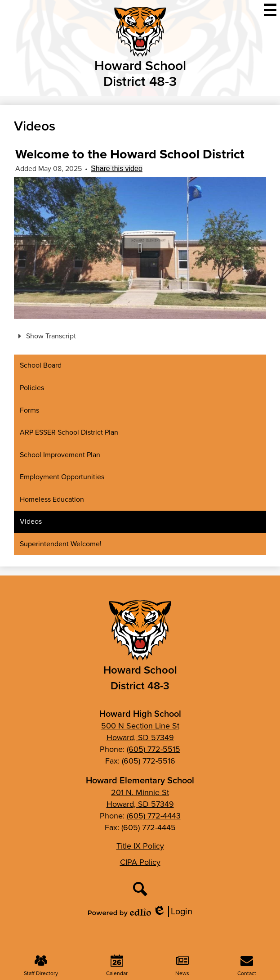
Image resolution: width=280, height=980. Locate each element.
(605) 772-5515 (153, 749)
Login (173, 911)
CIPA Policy (140, 862)
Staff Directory (41, 966)
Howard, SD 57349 (140, 737)
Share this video (117, 169)
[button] (140, 248)
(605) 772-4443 (154, 816)
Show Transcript (46, 336)
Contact (247, 966)
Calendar (117, 966)
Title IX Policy (140, 846)
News (182, 966)
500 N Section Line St (140, 726)
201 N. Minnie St (140, 792)
